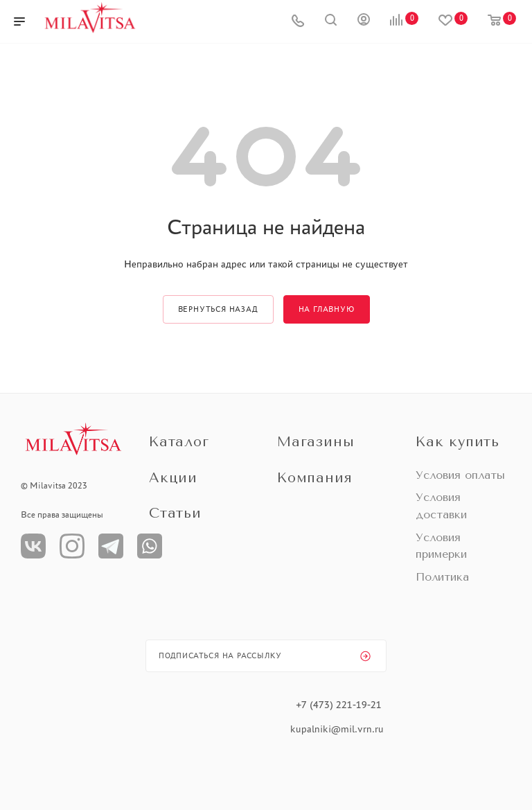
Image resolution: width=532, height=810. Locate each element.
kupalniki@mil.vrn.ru (338, 729)
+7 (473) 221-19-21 (339, 705)
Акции (173, 478)
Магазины (316, 442)
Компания (314, 478)
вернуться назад (218, 309)
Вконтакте (33, 546)
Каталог (179, 442)
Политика (442, 577)
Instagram (72, 546)
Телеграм (111, 546)
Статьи (175, 513)
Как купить (458, 442)
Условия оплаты (460, 475)
